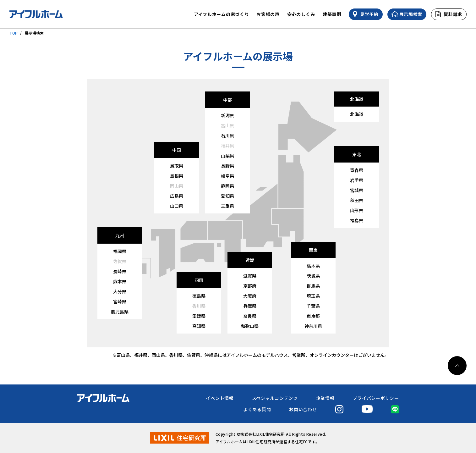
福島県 (357, 220)
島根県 (177, 176)
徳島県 (199, 296)
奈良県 (250, 316)
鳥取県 (177, 166)
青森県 (357, 170)
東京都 (313, 316)
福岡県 (120, 251)
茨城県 (313, 276)
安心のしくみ (301, 14)
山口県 (177, 206)
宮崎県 (120, 301)
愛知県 (227, 196)
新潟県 (227, 115)
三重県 (227, 206)
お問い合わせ (303, 409)
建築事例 (332, 14)
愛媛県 (199, 316)
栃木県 (313, 266)
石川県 (227, 135)
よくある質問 (257, 409)
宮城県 (357, 190)
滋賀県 (250, 276)
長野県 (227, 166)
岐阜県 (227, 176)
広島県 (177, 196)
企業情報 (325, 398)
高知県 (199, 326)
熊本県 (120, 281)
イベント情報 (220, 398)
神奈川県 (313, 326)
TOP (14, 33)
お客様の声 (268, 14)
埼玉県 (313, 296)
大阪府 (250, 296)
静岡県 (227, 186)
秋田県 (357, 200)
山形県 (357, 210)
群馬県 (313, 286)
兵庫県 (250, 306)
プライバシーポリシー (376, 398)
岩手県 (357, 180)
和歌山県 (250, 326)
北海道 (357, 114)
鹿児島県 (120, 312)
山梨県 (227, 156)
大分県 (120, 291)
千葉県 (313, 306)
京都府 (250, 286)
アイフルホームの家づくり (221, 14)
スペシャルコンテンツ (275, 398)
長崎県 (120, 271)
